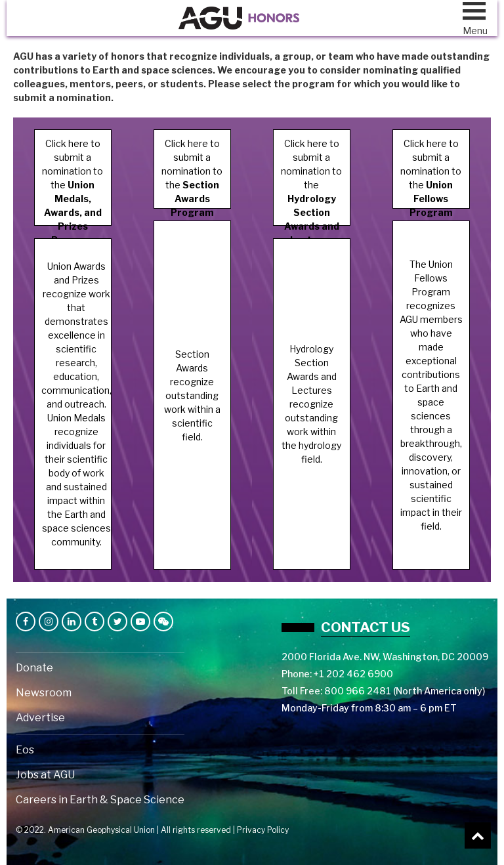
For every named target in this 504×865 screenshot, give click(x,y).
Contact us (366, 627)
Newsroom (44, 693)
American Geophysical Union (101, 830)
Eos (25, 750)
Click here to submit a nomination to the (73, 182)
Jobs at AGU (45, 775)
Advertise (40, 718)
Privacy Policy (263, 830)
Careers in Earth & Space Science (100, 800)
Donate (34, 668)
